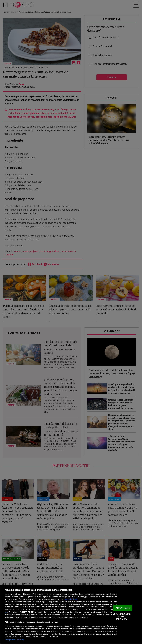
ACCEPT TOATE (123, 608)
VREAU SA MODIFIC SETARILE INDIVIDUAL (122, 616)
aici (6, 612)
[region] (71, 615)
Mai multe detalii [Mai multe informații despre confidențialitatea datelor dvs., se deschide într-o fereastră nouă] (71, 599)
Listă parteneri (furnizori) (15, 640)
